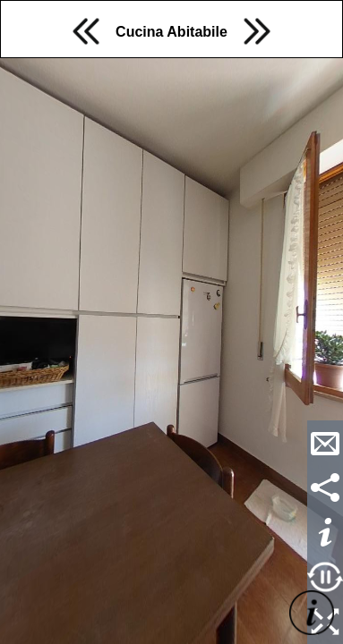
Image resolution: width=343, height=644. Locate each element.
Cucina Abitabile (171, 32)
